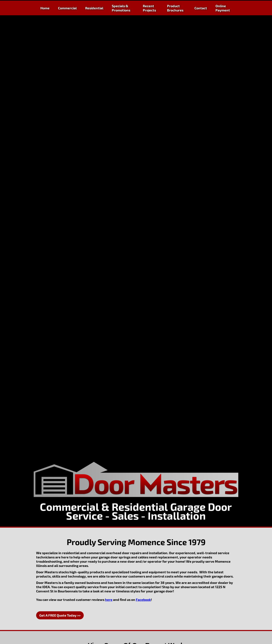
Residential (94, 8)
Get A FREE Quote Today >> (60, 615)
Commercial (67, 8)
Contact (201, 8)
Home (45, 8)
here (109, 600)
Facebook (143, 600)
